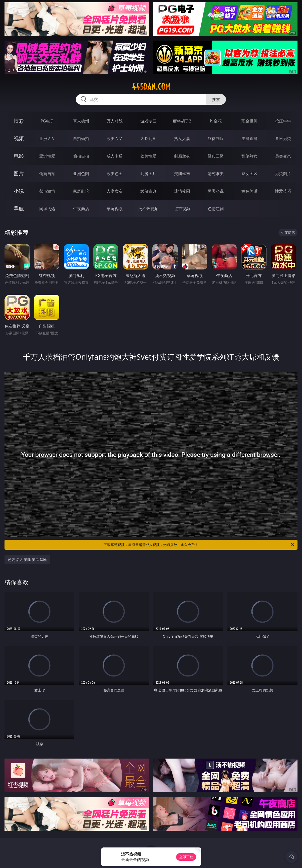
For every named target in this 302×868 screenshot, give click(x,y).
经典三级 (216, 156)
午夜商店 (81, 209)
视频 (19, 138)
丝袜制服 (216, 138)
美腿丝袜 (182, 174)
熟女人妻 (182, 138)
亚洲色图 (81, 174)
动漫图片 (148, 174)
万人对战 (115, 121)
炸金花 (216, 121)
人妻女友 (115, 191)
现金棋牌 (249, 121)
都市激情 (47, 191)
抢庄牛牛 (283, 121)
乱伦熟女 (249, 156)
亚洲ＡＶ (47, 138)
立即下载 (186, 857)
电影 (19, 156)
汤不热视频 (148, 209)
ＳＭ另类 (283, 138)
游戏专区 (148, 121)
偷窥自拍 (47, 174)
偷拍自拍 (81, 156)
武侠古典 (148, 191)
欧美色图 (115, 174)
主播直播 (249, 138)
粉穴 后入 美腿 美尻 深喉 (27, 560)
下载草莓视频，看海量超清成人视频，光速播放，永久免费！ (199, 545)
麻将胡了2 (182, 121)
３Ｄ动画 (148, 138)
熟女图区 (249, 174)
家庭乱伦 (81, 191)
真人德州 (81, 121)
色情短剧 (216, 209)
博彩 (19, 121)
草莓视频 (115, 209)
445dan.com (151, 87)
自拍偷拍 (81, 138)
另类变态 (283, 156)
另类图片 (283, 174)
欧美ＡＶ (115, 138)
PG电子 (47, 121)
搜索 (216, 99)
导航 (19, 208)
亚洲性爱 (47, 156)
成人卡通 (115, 156)
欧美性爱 (148, 156)
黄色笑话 (249, 191)
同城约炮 (47, 209)
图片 (19, 173)
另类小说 (216, 191)
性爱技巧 (283, 191)
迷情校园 (182, 191)
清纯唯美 (216, 174)
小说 (19, 191)
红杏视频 (182, 209)
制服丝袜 (182, 156)
